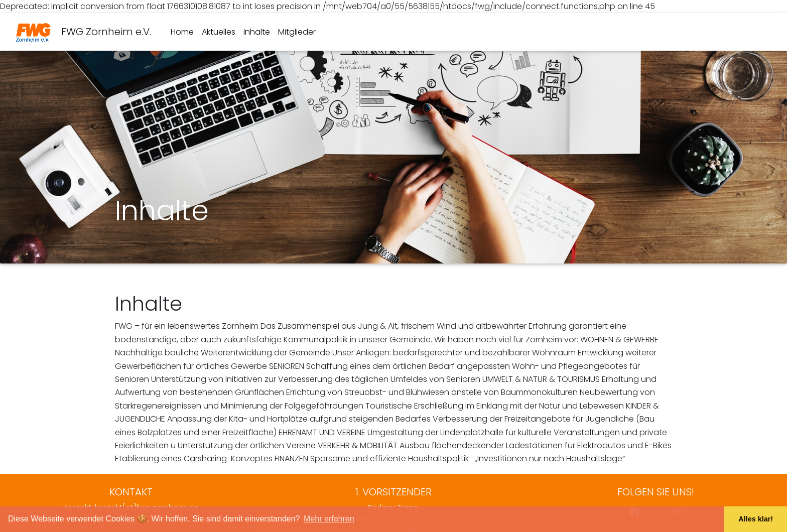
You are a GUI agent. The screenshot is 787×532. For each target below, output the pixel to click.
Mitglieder (297, 32)
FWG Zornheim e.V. (83, 32)
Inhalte (257, 32)
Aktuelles (219, 32)
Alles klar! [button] (756, 519)
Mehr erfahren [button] (329, 519)
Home (182, 32)
